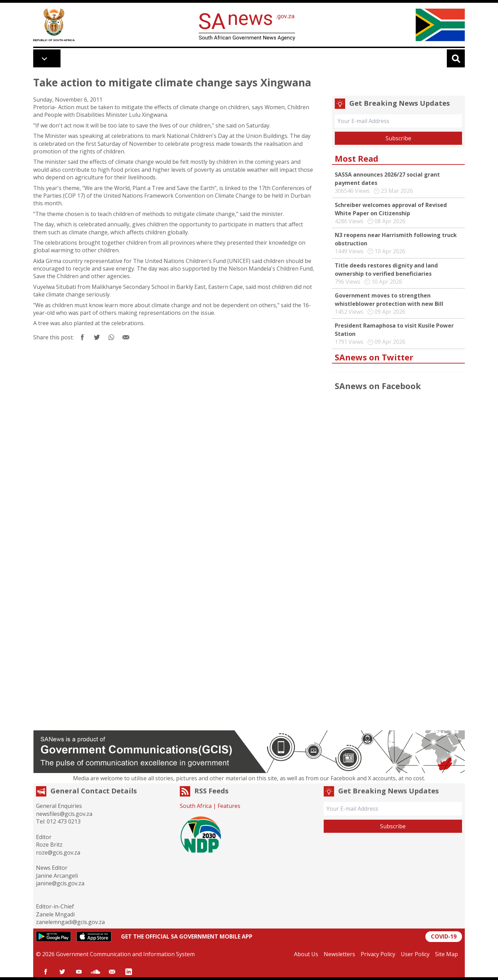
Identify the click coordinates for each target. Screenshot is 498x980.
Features (229, 806)
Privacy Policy (378, 954)
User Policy (415, 954)
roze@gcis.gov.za (58, 852)
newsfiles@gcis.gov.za (64, 814)
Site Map (446, 954)
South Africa (196, 806)
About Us (306, 954)
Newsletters (339, 954)
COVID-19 (444, 936)
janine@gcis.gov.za (60, 883)
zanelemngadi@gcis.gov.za (70, 922)
